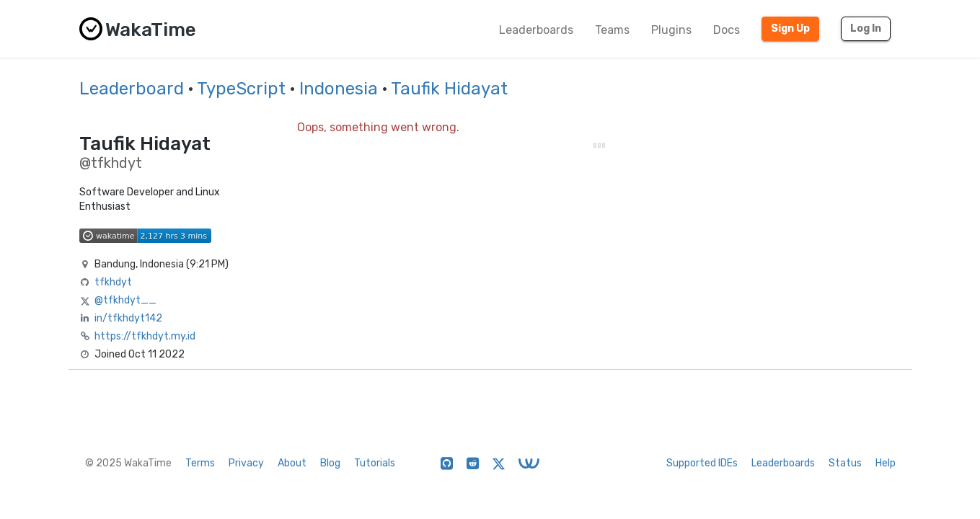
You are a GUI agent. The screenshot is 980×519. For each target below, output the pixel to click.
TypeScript (241, 89)
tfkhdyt (113, 282)
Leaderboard (132, 89)
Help (886, 463)
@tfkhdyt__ (125, 300)
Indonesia (339, 89)
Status (845, 463)
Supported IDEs (702, 463)
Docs (727, 30)
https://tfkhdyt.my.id (145, 336)
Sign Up (790, 28)
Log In (866, 28)
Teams (612, 30)
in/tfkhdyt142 (128, 318)
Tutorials (375, 463)
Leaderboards (536, 30)
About (292, 463)
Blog (330, 463)
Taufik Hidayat (449, 89)
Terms (200, 463)
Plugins (671, 30)
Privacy (246, 463)
